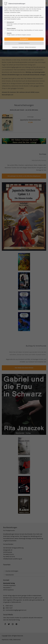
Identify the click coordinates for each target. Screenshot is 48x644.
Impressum (15, 47)
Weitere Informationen (30, 47)
